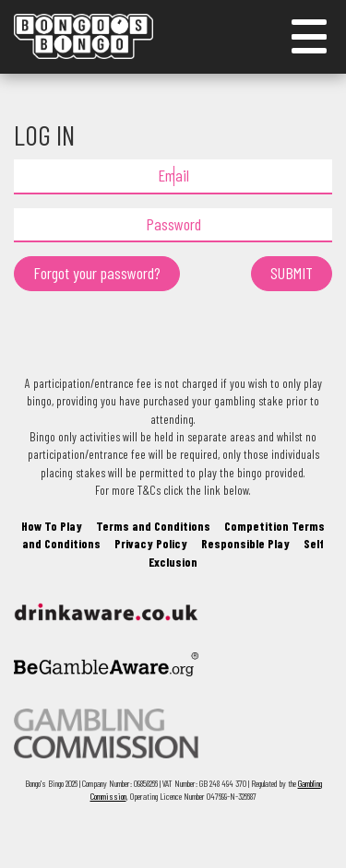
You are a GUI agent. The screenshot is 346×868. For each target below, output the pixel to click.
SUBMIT (292, 273)
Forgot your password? (97, 273)
